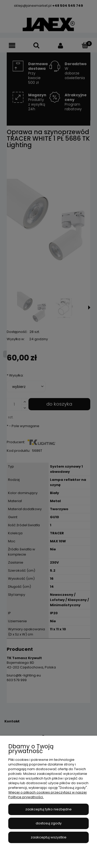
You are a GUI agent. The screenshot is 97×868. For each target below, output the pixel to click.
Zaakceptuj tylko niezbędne (48, 809)
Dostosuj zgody (49, 823)
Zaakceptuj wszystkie (49, 837)
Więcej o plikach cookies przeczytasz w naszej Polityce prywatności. (47, 795)
